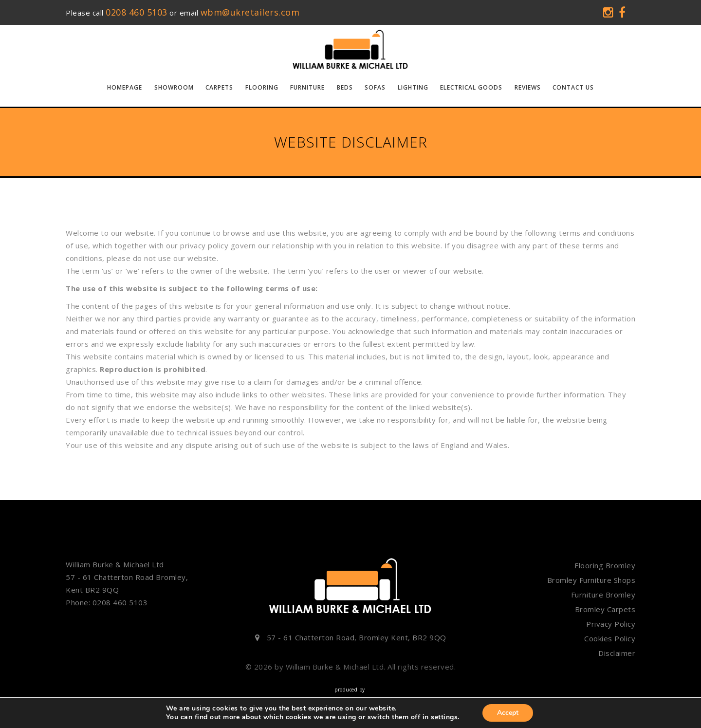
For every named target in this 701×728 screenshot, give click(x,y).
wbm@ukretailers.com (250, 12)
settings (444, 717)
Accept (508, 713)
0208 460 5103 (137, 12)
